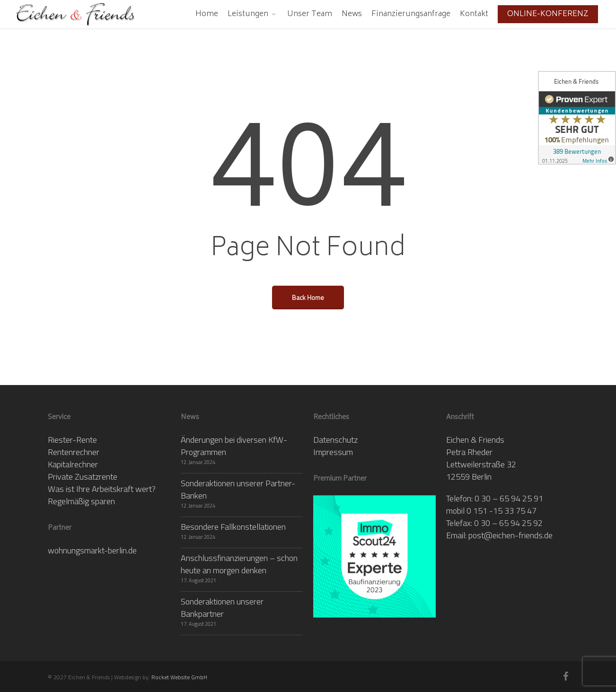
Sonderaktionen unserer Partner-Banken (238, 489)
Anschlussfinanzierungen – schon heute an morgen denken (239, 564)
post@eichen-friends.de (510, 535)
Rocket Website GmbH (179, 677)
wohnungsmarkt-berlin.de (92, 550)
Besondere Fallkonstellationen (233, 527)
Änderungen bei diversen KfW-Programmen (234, 446)
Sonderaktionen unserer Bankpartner (222, 608)
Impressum (333, 452)
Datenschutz (335, 440)
